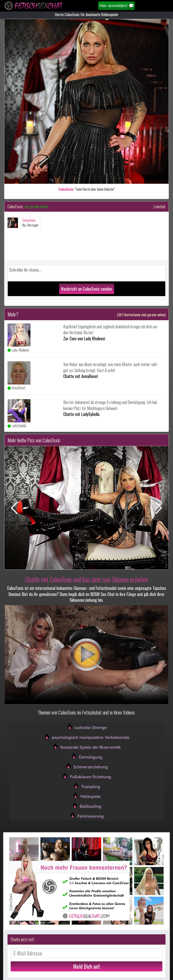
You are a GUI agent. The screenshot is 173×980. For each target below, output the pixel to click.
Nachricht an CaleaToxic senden (87, 289)
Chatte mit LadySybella (81, 414)
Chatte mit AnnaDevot (81, 376)
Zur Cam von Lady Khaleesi (84, 338)
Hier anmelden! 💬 (117, 6)
